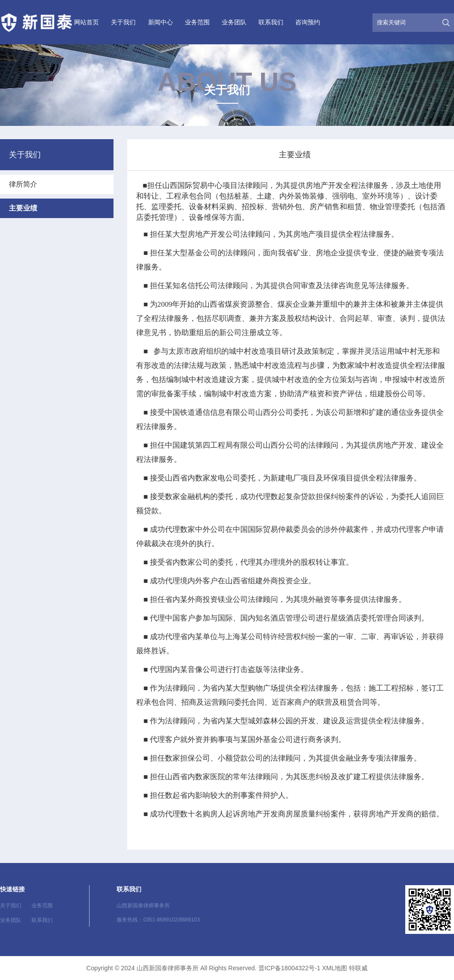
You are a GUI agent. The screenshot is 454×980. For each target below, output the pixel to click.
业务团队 (234, 22)
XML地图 (335, 968)
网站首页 (86, 22)
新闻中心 (160, 22)
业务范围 (197, 22)
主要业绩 (23, 208)
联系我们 (271, 22)
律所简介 (23, 184)
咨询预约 (308, 22)
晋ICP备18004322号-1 (290, 968)
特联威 (358, 968)
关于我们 (123, 22)
